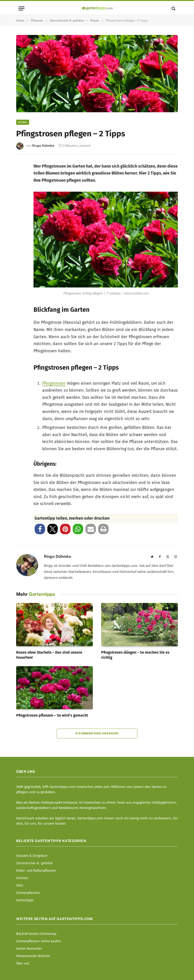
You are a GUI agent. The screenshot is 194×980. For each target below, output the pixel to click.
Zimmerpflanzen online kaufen (39, 941)
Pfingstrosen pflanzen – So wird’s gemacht (52, 715)
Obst (20, 885)
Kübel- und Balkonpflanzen (36, 871)
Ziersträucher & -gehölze (34, 863)
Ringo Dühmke (43, 146)
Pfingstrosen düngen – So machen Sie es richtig (135, 655)
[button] (40, 529)
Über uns (23, 963)
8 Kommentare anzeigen (97, 733)
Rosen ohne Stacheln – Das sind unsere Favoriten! (49, 655)
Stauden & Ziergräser (32, 856)
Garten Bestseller (29, 949)
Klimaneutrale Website (33, 956)
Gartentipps (25, 900)
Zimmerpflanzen (28, 893)
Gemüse (22, 878)
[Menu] (21, 8)
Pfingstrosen (54, 383)
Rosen (23, 122)
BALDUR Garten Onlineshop (36, 934)
